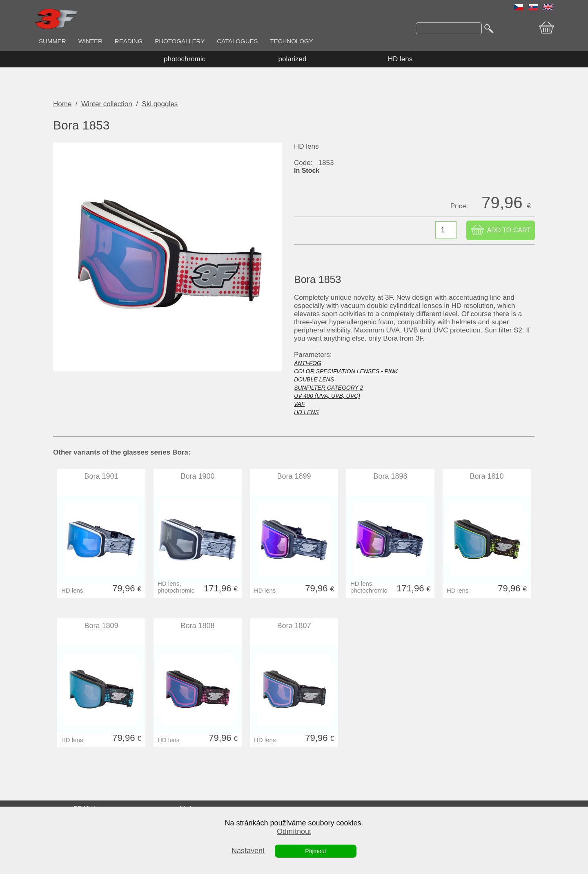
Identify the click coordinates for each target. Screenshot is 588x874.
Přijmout (315, 851)
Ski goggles (160, 104)
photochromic (185, 59)
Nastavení (248, 851)
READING (129, 41)
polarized (293, 59)
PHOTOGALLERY (180, 41)
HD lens (400, 59)
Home (62, 104)
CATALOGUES (237, 41)
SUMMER (52, 41)
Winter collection (107, 104)
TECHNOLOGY (292, 41)
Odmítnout (294, 832)
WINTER (90, 41)
